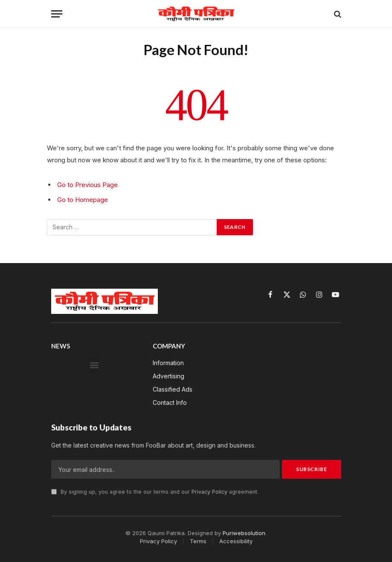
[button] (94, 364)
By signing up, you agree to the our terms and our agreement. (155, 491)
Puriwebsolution (244, 532)
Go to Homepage (83, 199)
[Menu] (57, 14)
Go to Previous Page (87, 185)
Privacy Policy (209, 491)
